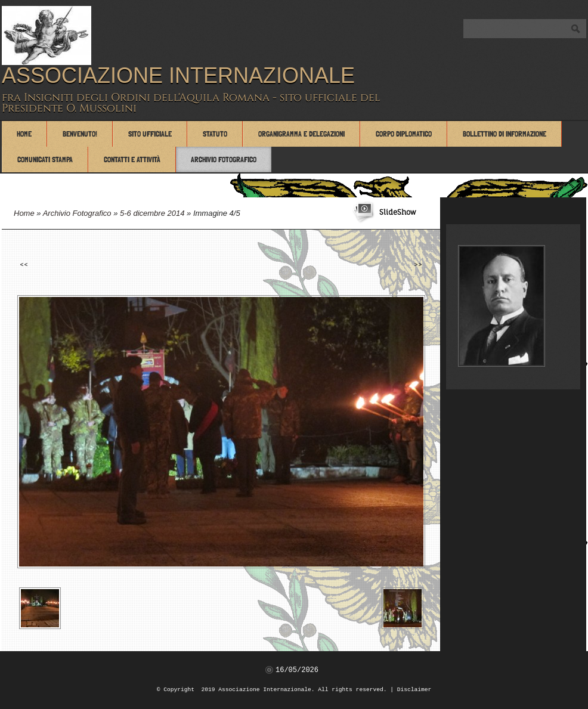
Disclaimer (414, 690)
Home (24, 134)
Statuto (215, 134)
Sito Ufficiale (150, 134)
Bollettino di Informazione (505, 134)
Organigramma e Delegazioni (301, 134)
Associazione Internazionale (178, 75)
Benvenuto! (80, 134)
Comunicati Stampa (45, 160)
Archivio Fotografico (224, 160)
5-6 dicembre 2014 (152, 213)
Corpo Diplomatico (404, 134)
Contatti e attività (132, 160)
